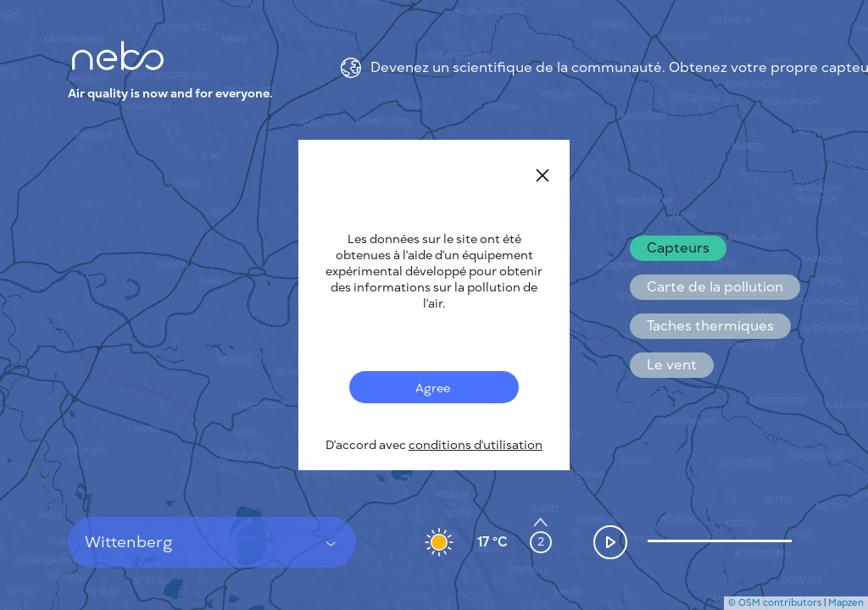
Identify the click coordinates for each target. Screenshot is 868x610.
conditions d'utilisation (476, 445)
